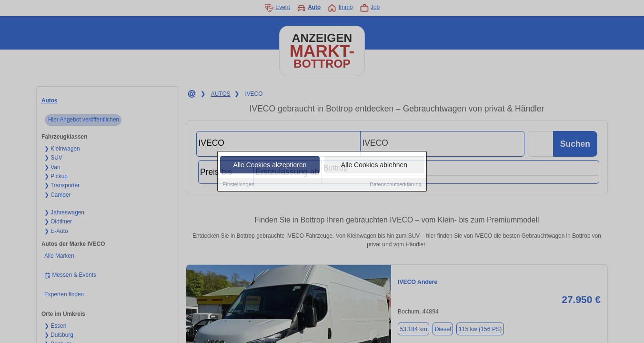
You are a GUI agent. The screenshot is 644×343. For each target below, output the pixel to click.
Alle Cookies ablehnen (374, 165)
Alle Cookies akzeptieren (270, 165)
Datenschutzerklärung (396, 185)
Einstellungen (238, 185)
